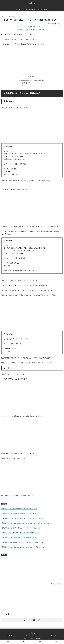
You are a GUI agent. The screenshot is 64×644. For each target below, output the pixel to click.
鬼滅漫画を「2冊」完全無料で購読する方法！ (32, 30)
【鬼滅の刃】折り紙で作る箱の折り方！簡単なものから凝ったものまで (25, 524)
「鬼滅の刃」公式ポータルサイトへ (32, 639)
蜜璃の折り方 (26, 83)
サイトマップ (53, 636)
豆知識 (4, 555)
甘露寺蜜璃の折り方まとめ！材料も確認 (33, 80)
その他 (24, 86)
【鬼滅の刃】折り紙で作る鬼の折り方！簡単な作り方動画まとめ (23, 548)
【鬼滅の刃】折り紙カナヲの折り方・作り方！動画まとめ (21, 528)
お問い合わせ (11, 636)
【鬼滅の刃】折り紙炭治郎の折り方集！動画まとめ (19, 538)
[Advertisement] (32, 59)
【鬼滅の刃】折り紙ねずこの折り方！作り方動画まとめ (20, 533)
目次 (30, 77)
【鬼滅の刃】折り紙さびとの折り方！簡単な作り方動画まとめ (22, 543)
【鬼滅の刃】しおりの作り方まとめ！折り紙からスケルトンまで (23, 519)
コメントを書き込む (32, 620)
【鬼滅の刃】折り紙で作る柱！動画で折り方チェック (19, 514)
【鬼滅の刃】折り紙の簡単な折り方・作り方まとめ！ (19, 509)
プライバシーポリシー (32, 636)
